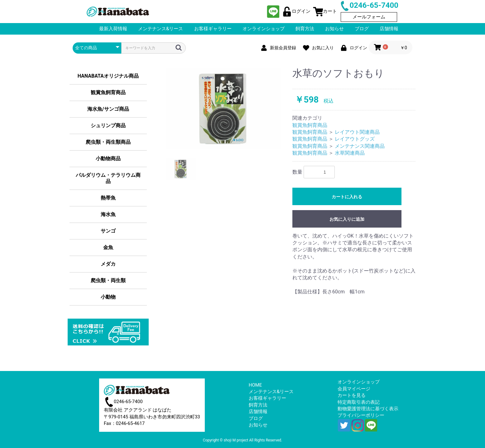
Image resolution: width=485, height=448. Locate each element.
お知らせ (258, 425)
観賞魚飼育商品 (108, 92)
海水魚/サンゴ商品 (108, 109)
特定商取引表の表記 (359, 402)
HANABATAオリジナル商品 (108, 76)
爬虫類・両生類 (108, 280)
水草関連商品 (350, 153)
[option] (223, 108)
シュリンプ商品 (108, 125)
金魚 (108, 247)
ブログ (256, 418)
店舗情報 (258, 412)
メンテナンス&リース (271, 392)
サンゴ (108, 231)
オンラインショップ (359, 382)
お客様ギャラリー (267, 398)
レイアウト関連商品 (357, 132)
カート (325, 11)
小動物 (108, 297)
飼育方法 (258, 405)
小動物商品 (108, 159)
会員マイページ (354, 389)
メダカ (108, 264)
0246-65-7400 (369, 5)
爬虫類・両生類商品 (108, 142)
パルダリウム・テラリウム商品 (108, 178)
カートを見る (352, 395)
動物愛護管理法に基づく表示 (368, 409)
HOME (255, 385)
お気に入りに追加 (347, 219)
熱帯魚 (108, 198)
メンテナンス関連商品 (360, 146)
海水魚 (108, 214)
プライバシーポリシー (361, 415)
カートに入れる (347, 197)
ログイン (296, 11)
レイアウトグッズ (355, 139)
